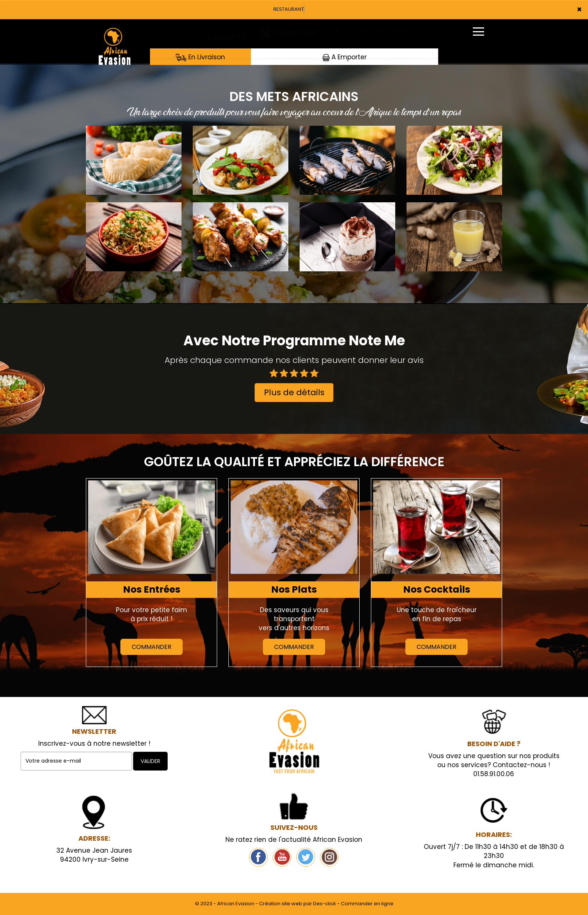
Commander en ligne (367, 904)
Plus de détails (294, 392)
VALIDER (150, 761)
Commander (151, 647)
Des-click (325, 904)
